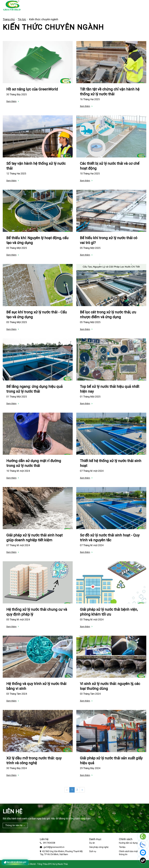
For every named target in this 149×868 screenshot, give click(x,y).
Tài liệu (122, 847)
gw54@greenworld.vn (54, 847)
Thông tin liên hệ (14, 825)
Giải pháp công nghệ (99, 847)
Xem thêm (11, 101)
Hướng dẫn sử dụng (128, 843)
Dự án (92, 843)
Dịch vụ (93, 851)
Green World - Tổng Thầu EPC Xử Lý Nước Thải (46, 864)
